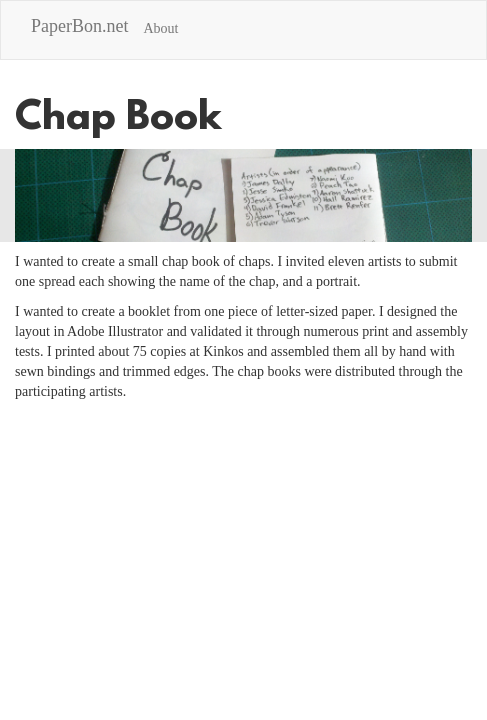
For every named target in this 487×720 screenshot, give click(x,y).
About (160, 28)
